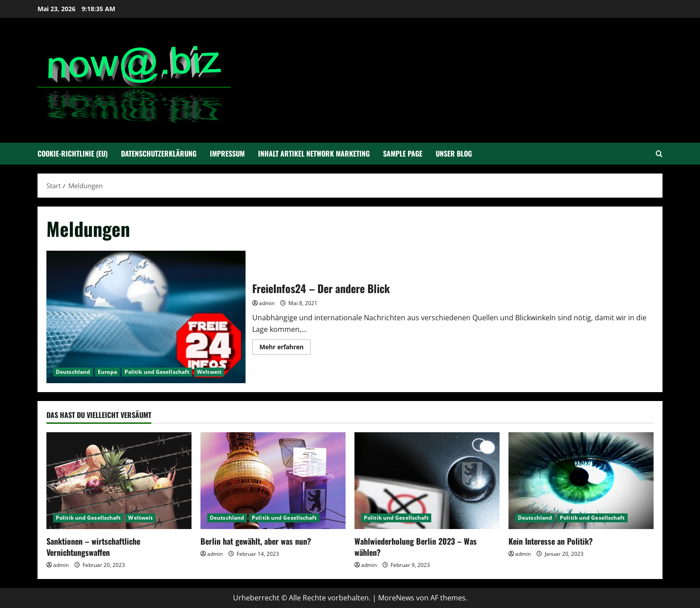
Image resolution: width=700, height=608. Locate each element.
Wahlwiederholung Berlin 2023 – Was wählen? (416, 547)
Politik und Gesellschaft (157, 372)
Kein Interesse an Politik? (551, 541)
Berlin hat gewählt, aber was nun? (256, 541)
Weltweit (209, 372)
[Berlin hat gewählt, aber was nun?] (273, 481)
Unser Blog (454, 153)
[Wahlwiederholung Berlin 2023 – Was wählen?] (427, 481)
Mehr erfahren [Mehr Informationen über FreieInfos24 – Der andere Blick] (285, 348)
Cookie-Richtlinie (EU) (73, 153)
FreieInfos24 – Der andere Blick (146, 317)
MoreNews (396, 598)
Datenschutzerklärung (159, 153)
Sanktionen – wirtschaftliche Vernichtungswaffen (93, 547)
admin (267, 303)
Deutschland (73, 372)
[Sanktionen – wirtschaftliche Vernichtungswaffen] (119, 481)
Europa (107, 372)
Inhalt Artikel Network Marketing (314, 153)
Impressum (227, 153)
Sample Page (403, 153)
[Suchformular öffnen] (659, 154)
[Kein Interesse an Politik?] (581, 481)
